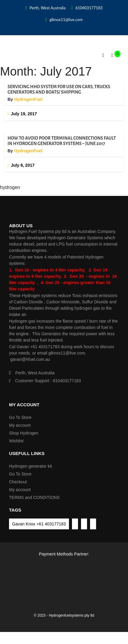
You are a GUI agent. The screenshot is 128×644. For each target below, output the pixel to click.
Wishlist (16, 441)
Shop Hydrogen (24, 433)
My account (20, 425)
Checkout (18, 482)
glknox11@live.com (64, 20)
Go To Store (20, 417)
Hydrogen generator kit (30, 466)
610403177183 (87, 8)
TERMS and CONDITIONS (34, 497)
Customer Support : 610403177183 (45, 381)
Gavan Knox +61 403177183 (39, 524)
